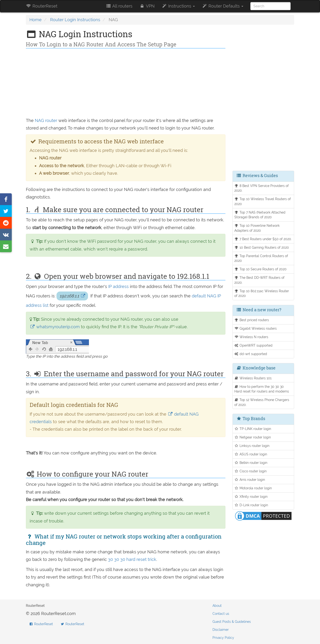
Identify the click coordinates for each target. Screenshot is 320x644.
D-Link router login (251, 505)
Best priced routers (252, 320)
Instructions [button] (178, 6)
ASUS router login (251, 454)
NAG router (46, 120)
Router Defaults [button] (223, 6)
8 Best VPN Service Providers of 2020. (262, 188)
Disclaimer (221, 630)
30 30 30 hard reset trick (132, 559)
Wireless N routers (251, 337)
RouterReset (42, 6)
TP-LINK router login (253, 429)
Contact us (221, 614)
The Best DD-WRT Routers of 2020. (260, 280)
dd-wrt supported (251, 354)
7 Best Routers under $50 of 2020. (263, 239)
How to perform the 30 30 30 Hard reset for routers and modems (262, 389)
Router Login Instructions (75, 20)
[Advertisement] (126, 84)
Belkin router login (251, 463)
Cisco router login (251, 471)
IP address (118, 286)
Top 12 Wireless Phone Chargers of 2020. (262, 402)
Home (36, 20)
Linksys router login (252, 446)
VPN (147, 6)
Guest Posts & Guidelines (232, 622)
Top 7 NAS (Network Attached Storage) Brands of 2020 (260, 215)
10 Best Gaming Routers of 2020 (262, 247)
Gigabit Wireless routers (256, 328)
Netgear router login (253, 437)
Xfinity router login (251, 496)
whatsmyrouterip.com (55, 327)
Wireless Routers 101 (253, 378)
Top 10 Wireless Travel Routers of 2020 (263, 201)
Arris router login (250, 480)
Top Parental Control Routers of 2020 (261, 258)
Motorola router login (253, 488)
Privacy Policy (223, 638)
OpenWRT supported (254, 345)
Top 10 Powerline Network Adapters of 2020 (257, 228)
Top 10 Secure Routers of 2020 (261, 269)
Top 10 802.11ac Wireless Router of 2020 (262, 293)
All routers (119, 6)
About (217, 606)
